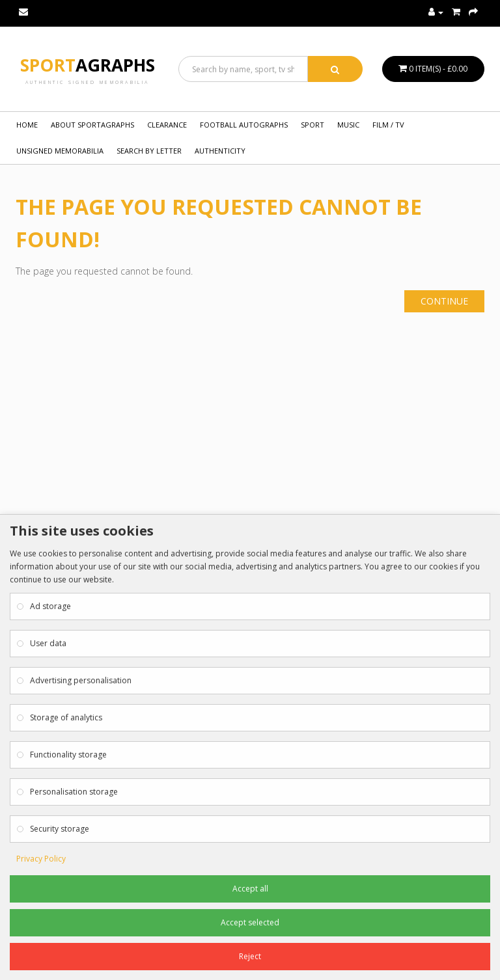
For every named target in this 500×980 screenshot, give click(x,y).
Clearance (167, 125)
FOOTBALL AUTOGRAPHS (244, 125)
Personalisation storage (74, 792)
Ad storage (50, 606)
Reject (250, 956)
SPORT (312, 125)
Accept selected (250, 922)
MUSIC (348, 125)
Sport (88, 65)
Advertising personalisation (81, 680)
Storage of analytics (66, 717)
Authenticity (220, 151)
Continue (444, 301)
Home (27, 125)
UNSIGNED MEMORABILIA (60, 151)
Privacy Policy (41, 859)
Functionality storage (68, 755)
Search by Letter (149, 151)
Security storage (60, 829)
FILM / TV (388, 125)
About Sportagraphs (92, 125)
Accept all (250, 889)
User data (48, 643)
